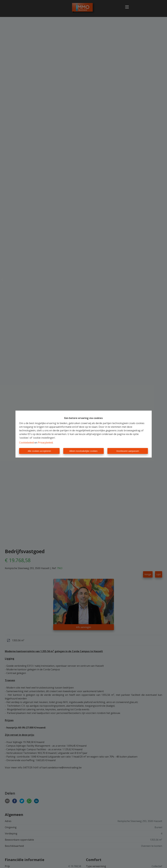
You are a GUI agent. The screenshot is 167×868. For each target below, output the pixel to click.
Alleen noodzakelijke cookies (83, 451)
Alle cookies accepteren (39, 451)
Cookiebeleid (26, 443)
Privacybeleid (45, 443)
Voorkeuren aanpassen (128, 451)
